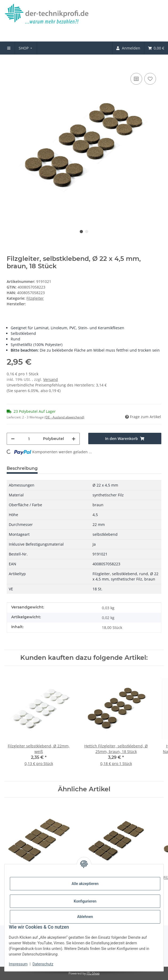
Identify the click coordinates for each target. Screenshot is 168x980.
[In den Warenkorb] (11, 64)
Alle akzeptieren (85, 884)
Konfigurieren (85, 901)
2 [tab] (87, 232)
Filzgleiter (35, 298)
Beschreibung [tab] (22, 468)
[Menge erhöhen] (74, 439)
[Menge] (29, 439)
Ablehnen (85, 917)
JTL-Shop (93, 973)
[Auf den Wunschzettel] (150, 79)
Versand (51, 379)
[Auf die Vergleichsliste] (136, 79)
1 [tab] (81, 232)
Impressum (18, 964)
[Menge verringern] (13, 439)
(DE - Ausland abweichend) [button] (64, 417)
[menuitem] (26, 48)
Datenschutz (43, 964)
